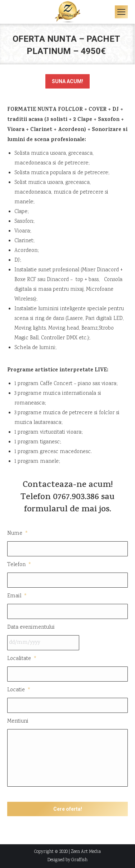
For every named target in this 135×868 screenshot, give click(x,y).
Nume (18, 534)
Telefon (19, 565)
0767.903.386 (76, 498)
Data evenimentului (31, 627)
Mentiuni (18, 721)
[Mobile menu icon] (121, 12)
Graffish (79, 860)
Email (17, 596)
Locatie (19, 690)
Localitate (22, 659)
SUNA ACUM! (67, 81)
